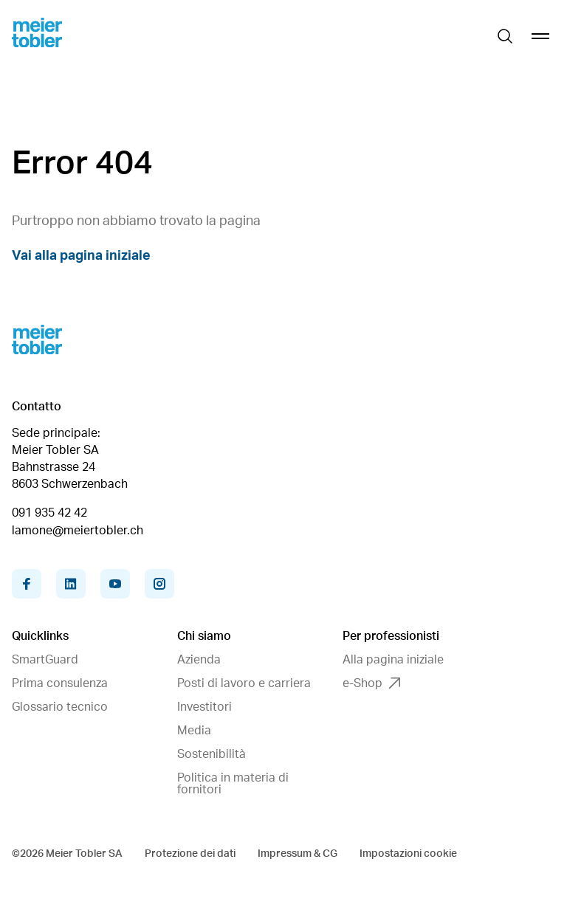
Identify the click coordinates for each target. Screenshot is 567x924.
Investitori (205, 707)
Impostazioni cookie (408, 854)
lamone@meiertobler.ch (78, 531)
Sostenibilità (212, 754)
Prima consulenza (60, 683)
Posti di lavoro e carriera (244, 683)
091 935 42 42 (49, 513)
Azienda (199, 660)
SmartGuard (45, 660)
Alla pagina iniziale (393, 660)
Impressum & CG (298, 854)
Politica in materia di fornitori (233, 784)
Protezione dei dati (190, 854)
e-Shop (371, 683)
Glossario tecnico (60, 707)
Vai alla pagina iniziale (81, 256)
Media (194, 731)
